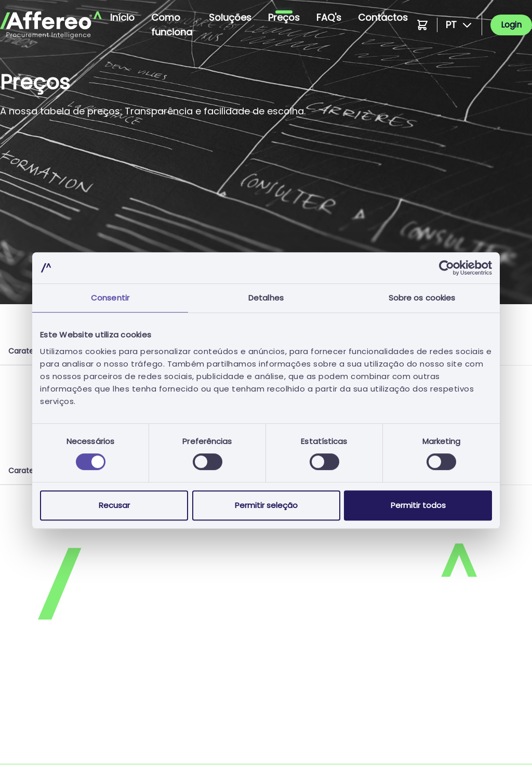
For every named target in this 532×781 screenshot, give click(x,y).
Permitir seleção (266, 505)
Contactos (383, 17)
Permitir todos (418, 505)
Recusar (114, 505)
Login (511, 25)
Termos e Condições (42, 713)
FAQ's (329, 17)
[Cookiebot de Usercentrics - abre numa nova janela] (447, 268)
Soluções (230, 17)
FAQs (281, 713)
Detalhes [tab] (266, 298)
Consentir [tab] (110, 298)
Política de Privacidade (46, 692)
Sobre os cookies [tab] (422, 298)
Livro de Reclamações (315, 754)
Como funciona (172, 25)
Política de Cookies (309, 692)
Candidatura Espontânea (51, 733)
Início (122, 17)
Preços (284, 17)
